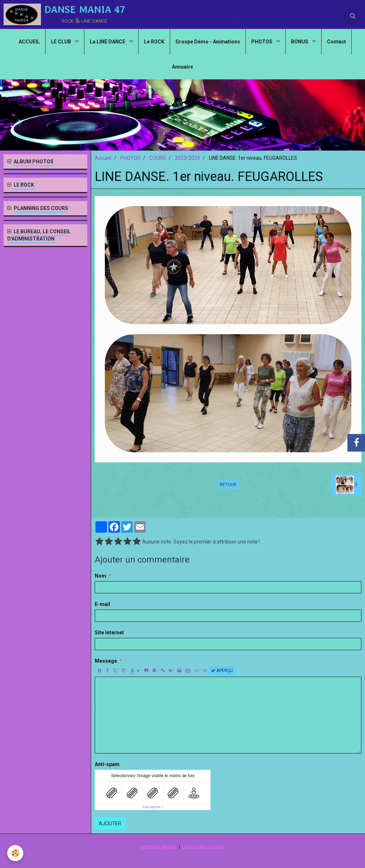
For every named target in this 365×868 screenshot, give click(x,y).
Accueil (103, 158)
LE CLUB (62, 42)
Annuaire (182, 67)
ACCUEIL (29, 42)
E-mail (102, 604)
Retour (228, 485)
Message (106, 661)
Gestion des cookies (203, 847)
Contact (336, 42)
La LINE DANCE (108, 42)
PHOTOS (262, 42)
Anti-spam (107, 764)
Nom (100, 576)
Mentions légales (159, 847)
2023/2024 (187, 158)
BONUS (300, 42)
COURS (158, 158)
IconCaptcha (151, 807)
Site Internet (109, 633)
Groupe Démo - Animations (208, 42)
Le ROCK (154, 42)
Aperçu (222, 671)
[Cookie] (15, 853)
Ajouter (110, 823)
